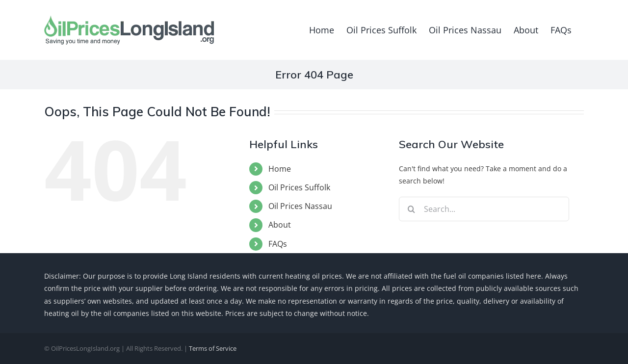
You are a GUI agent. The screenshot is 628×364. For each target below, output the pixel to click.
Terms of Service (213, 348)
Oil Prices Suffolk (299, 187)
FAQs (278, 244)
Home (280, 169)
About (280, 225)
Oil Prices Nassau (300, 206)
